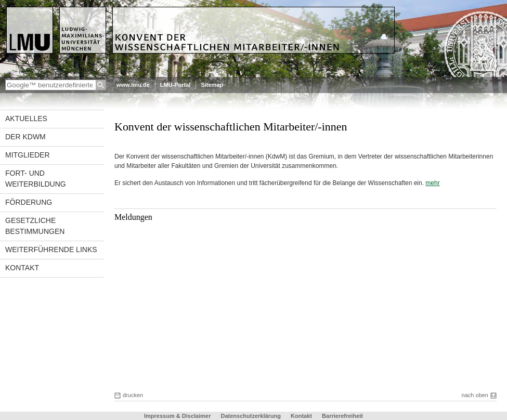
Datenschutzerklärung (251, 416)
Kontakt (22, 268)
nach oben (475, 395)
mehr (432, 183)
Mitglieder (28, 155)
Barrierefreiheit (342, 416)
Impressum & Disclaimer (177, 416)
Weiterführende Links (51, 250)
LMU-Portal (175, 85)
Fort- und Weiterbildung (36, 179)
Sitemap (212, 85)
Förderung (29, 202)
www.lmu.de (133, 85)
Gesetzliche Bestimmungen (35, 226)
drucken (133, 395)
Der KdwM (25, 137)
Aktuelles (26, 119)
